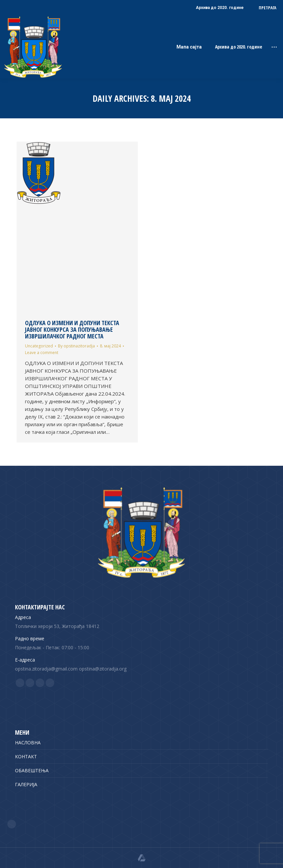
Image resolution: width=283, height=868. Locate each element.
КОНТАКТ (26, 756)
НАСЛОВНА (28, 743)
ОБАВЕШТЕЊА (32, 770)
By (76, 346)
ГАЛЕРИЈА (26, 784)
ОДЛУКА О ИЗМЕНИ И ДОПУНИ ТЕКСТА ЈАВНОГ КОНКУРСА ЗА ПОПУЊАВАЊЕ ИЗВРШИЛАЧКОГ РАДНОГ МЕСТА (72, 329)
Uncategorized (39, 346)
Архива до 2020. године (239, 47)
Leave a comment (42, 353)
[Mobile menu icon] (274, 47)
